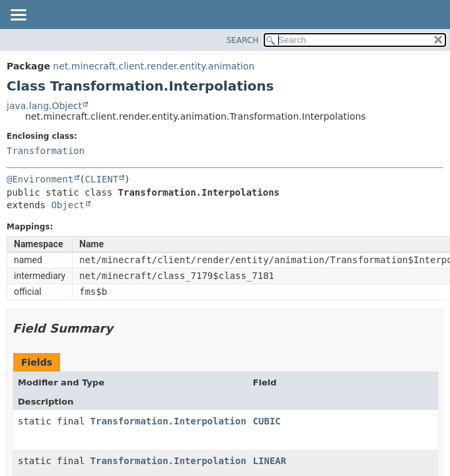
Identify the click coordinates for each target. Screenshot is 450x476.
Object (68, 205)
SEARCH (243, 40)
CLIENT (102, 179)
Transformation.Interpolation (169, 421)
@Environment (40, 179)
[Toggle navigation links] (18, 16)
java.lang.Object (44, 106)
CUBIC (267, 421)
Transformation (46, 151)
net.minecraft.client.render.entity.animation (154, 66)
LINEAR (270, 461)
